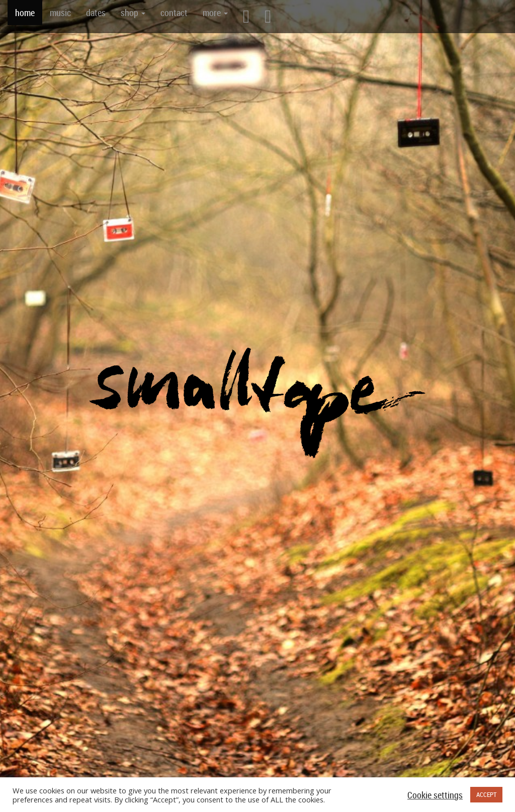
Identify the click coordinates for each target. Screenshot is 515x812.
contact (174, 13)
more (215, 13)
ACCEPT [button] (486, 794)
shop (133, 13)
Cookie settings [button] (435, 795)
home (25, 13)
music (60, 13)
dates (96, 13)
